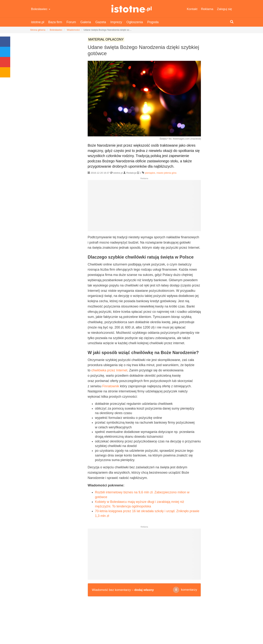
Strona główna (38, 30)
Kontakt (192, 9)
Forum (71, 22)
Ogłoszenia (135, 22)
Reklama (207, 9)
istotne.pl (132, 9)
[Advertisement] (144, 207)
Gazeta (101, 22)
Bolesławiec (41, 9)
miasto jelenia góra (166, 173)
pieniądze (150, 173)
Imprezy (116, 22)
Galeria (86, 22)
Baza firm (55, 22)
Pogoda (153, 22)
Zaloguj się (224, 9)
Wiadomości (73, 30)
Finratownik (111, 386)
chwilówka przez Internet (109, 370)
